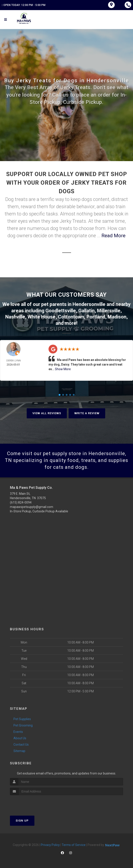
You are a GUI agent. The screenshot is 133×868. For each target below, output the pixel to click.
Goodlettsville (61, 311)
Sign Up (22, 821)
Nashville (15, 317)
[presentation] (33, 803)
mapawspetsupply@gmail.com (32, 507)
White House (42, 317)
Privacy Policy (50, 845)
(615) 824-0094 (21, 502)
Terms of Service (74, 845)
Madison (117, 317)
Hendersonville (89, 304)
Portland (96, 317)
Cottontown (71, 317)
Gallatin (86, 311)
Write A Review (87, 413)
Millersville (109, 311)
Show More (63, 369)
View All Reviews (47, 413)
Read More (113, 236)
